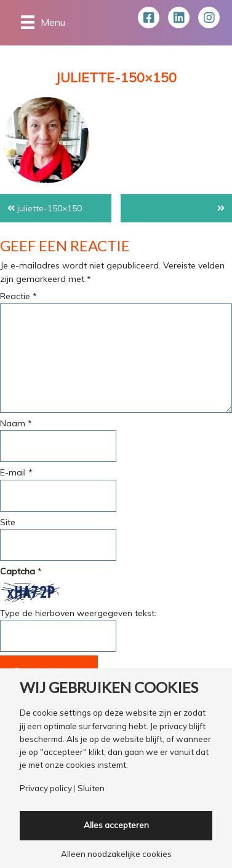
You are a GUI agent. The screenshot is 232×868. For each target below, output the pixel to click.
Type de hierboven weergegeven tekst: (78, 613)
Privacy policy (46, 788)
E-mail (16, 472)
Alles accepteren (116, 825)
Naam (16, 423)
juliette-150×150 (50, 208)
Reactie (18, 296)
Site (8, 522)
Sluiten (91, 788)
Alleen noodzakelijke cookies (116, 854)
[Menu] (43, 22)
